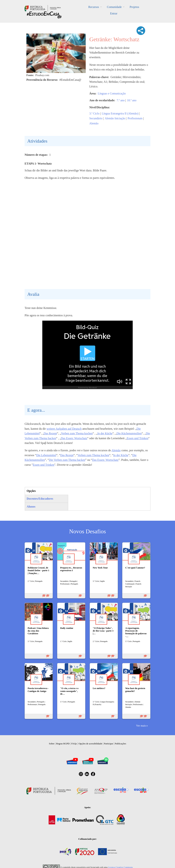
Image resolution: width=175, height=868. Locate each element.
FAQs (74, 744)
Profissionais (135, 118)
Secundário (96, 118)
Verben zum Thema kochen (77, 433)
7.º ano (121, 100)
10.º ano (132, 100)
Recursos (94, 7)
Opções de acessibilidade (90, 744)
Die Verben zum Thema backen (67, 460)
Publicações (120, 744)
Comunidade (114, 7)
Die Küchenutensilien (129, 433)
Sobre (52, 744)
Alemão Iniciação (115, 118)
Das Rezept (50, 433)
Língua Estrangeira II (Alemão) (120, 113)
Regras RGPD (63, 744)
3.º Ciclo (94, 113)
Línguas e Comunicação (112, 93)
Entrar (114, 13)
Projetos (134, 7)
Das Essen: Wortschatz (74, 438)
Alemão (94, 123)
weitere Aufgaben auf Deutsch (64, 429)
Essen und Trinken (137, 438)
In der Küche (105, 433)
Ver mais (141, 726)
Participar (109, 744)
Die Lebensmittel (46, 455)
